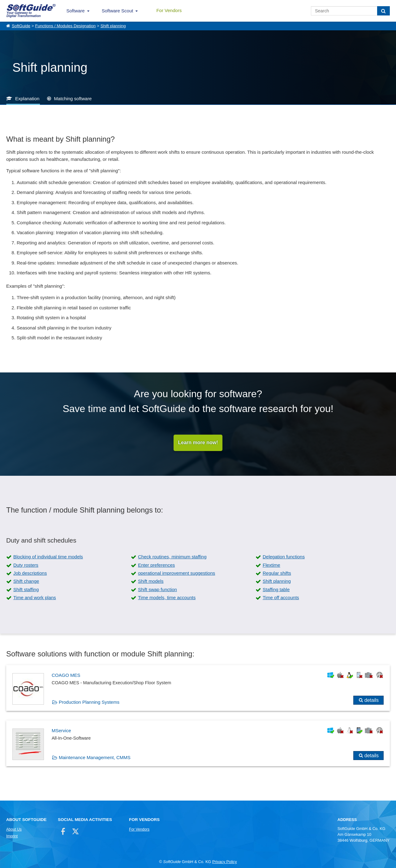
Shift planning (113, 26)
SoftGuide (21, 26)
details (372, 700)
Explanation (27, 99)
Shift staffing (26, 589)
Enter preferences (156, 565)
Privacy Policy (225, 862)
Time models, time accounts (167, 598)
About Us (14, 829)
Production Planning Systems (89, 702)
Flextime (271, 565)
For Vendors (169, 10)
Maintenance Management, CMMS (95, 757)
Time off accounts (281, 598)
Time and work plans (35, 598)
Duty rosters (26, 565)
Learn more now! (198, 443)
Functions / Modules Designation (65, 26)
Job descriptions (30, 573)
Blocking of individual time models (48, 557)
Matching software (73, 99)
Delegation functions (284, 557)
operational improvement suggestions (176, 573)
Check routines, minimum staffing (172, 557)
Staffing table (276, 589)
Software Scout (118, 11)
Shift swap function (157, 589)
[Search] (383, 11)
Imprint (12, 836)
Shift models (151, 581)
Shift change (26, 581)
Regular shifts (277, 573)
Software (76, 11)
